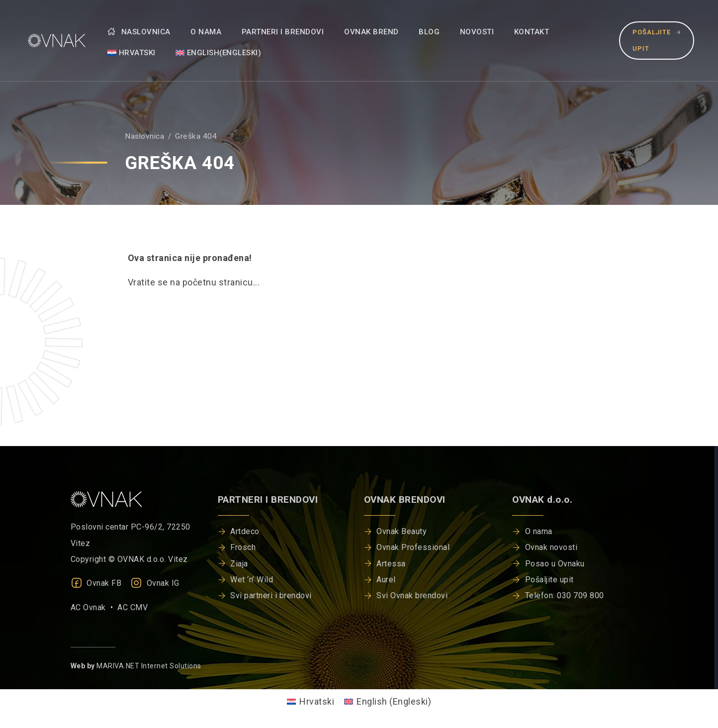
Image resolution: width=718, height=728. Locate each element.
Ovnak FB (96, 583)
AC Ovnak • (94, 607)
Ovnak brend (371, 32)
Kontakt (532, 32)
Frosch (243, 547)
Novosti (477, 32)
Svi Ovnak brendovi (412, 595)
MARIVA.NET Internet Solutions (149, 666)
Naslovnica (139, 32)
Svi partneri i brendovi (271, 595)
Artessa (391, 564)
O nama (206, 32)
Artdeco (245, 531)
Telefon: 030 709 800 (565, 595)
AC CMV (133, 607)
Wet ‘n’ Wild (252, 580)
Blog (429, 32)
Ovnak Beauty (402, 531)
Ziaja (239, 564)
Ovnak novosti (551, 547)
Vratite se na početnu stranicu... (194, 282)
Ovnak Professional (413, 547)
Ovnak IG (155, 583)
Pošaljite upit (657, 40)
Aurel (386, 580)
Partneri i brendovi (283, 32)
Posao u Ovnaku (555, 564)
